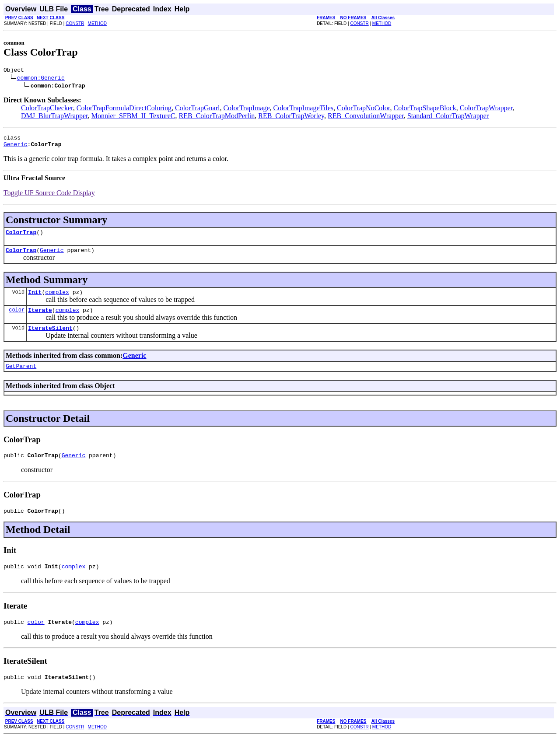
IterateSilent (50, 338)
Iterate (40, 319)
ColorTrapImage (246, 109)
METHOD (97, 23)
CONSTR (75, 23)
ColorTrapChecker (47, 109)
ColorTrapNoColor (363, 109)
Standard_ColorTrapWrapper (448, 117)
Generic (16, 148)
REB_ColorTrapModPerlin (217, 117)
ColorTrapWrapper (486, 109)
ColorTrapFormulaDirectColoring (124, 109)
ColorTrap (21, 237)
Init (35, 300)
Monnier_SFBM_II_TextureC (133, 117)
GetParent (21, 378)
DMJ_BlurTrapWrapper (54, 117)
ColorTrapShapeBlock (425, 109)
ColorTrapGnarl (198, 109)
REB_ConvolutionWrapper (366, 117)
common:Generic (41, 79)
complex (57, 300)
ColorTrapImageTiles (304, 109)
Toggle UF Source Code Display (49, 197)
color (17, 319)
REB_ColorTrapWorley (291, 117)
